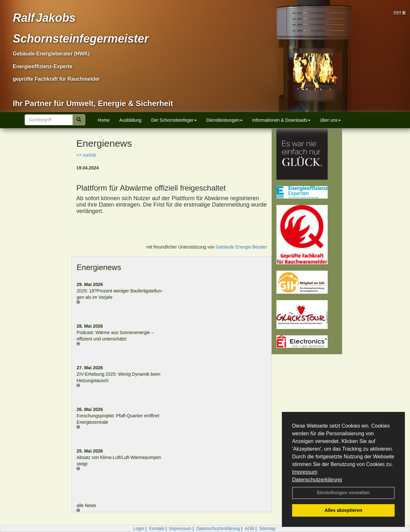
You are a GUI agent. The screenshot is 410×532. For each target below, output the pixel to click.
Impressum (305, 472)
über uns (330, 120)
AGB (250, 528)
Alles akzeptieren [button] (343, 510)
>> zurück (86, 155)
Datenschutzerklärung (317, 480)
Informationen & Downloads (281, 120)
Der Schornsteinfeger (174, 120)
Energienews (99, 267)
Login (139, 528)
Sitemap (267, 528)
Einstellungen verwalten (344, 493)
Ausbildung (130, 120)
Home (104, 120)
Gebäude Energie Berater (242, 247)
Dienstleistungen (225, 120)
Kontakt (156, 528)
